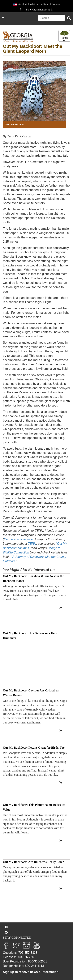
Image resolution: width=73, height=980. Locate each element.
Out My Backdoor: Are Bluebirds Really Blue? (33, 862)
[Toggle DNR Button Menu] (64, 36)
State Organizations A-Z (39, 10)
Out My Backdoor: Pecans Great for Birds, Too (34, 748)
